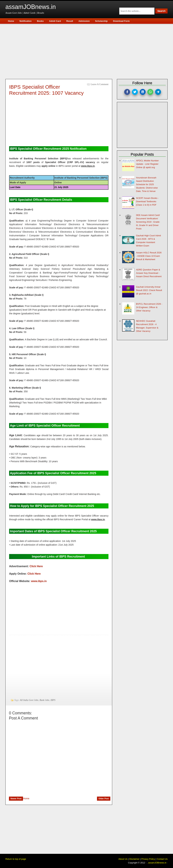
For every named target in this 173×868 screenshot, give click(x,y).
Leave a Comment (100, 84)
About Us (123, 859)
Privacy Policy (148, 859)
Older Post (104, 799)
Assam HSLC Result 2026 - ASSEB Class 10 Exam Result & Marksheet (149, 256)
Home (26, 798)
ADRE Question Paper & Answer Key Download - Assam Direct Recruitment (149, 273)
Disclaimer (134, 859)
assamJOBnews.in (31, 7)
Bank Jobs (44, 700)
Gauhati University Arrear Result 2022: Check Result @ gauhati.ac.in (149, 290)
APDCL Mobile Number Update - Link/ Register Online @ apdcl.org (147, 164)
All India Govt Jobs (29, 700)
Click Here (36, 566)
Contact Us (162, 859)
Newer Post (16, 799)
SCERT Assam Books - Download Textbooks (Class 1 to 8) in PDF (147, 201)
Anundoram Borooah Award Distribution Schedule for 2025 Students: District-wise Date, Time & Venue (147, 184)
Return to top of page (16, 859)
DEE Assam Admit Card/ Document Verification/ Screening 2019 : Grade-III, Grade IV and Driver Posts (148, 222)
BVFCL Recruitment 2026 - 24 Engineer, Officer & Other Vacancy (149, 307)
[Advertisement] (88, 51)
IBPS (53, 700)
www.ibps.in (39, 581)
